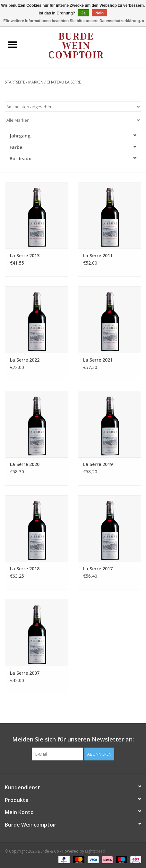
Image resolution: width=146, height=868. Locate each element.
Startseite (15, 82)
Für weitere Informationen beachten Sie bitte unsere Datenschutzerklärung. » (74, 21)
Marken (36, 82)
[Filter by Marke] (73, 120)
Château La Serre (64, 82)
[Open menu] (13, 44)
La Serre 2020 (25, 464)
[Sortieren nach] (73, 107)
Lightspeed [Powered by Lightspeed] (95, 851)
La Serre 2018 (25, 569)
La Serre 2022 (25, 360)
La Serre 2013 (25, 255)
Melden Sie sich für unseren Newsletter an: (73, 739)
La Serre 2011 (98, 255)
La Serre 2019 (98, 464)
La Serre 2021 (98, 360)
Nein (99, 13)
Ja (83, 13)
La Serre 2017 (98, 569)
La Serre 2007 (25, 673)
